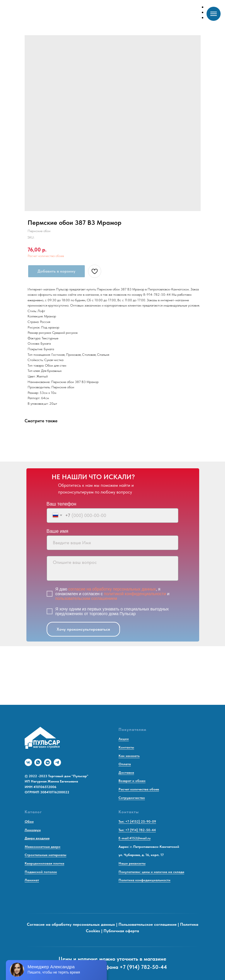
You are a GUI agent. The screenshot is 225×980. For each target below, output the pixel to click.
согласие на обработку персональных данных (112, 589)
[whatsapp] (38, 762)
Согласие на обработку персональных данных (71, 924)
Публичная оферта (121, 931)
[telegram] (57, 762)
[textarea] (112, 568)
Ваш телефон (62, 504)
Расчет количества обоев (46, 256)
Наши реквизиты (132, 863)
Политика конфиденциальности (144, 880)
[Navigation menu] (214, 14)
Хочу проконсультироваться (83, 629)
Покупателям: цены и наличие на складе (151, 872)
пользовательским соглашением (86, 598)
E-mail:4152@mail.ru (135, 838)
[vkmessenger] (48, 762)
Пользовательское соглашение (148, 924)
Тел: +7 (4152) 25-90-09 (137, 821)
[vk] (28, 762)
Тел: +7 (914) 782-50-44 (137, 830)
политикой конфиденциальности (135, 594)
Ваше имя (57, 531)
